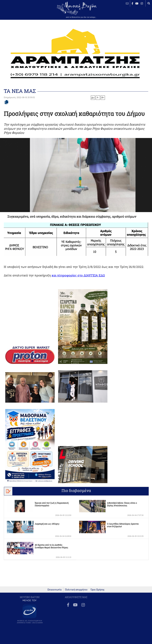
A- (98, 97)
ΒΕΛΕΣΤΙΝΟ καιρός (13, 12)
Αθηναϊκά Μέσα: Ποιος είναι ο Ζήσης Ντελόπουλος (122, 504)
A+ (93, 98)
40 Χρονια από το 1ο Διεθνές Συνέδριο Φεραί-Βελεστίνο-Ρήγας (51, 546)
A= (103, 97)
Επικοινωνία (55, 590)
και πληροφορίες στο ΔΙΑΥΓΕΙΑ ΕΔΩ (78, 275)
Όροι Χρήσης (98, 590)
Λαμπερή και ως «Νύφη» (47, 524)
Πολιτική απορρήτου (76, 590)
